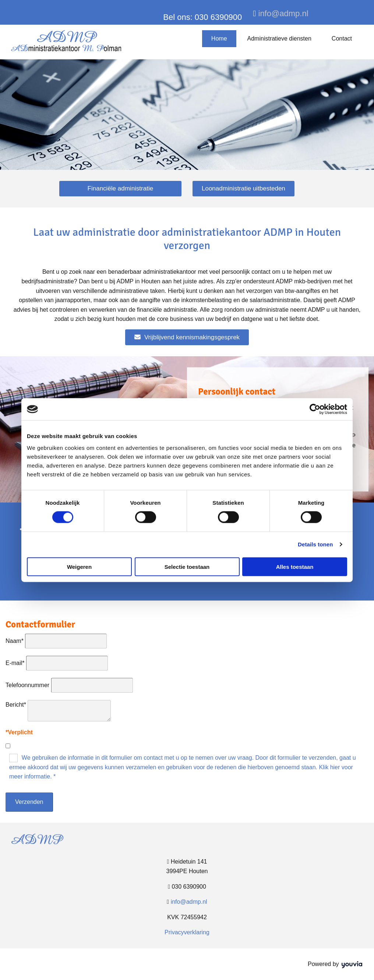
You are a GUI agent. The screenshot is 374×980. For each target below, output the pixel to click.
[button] (120, 189)
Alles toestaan (295, 566)
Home (219, 38)
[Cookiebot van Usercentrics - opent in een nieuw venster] (315, 409)
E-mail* (15, 663)
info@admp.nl (283, 13)
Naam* (15, 641)
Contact (342, 38)
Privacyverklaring (187, 932)
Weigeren (79, 566)
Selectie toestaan (187, 566)
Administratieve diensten (279, 38)
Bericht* (16, 705)
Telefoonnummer (27, 685)
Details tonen (315, 544)
